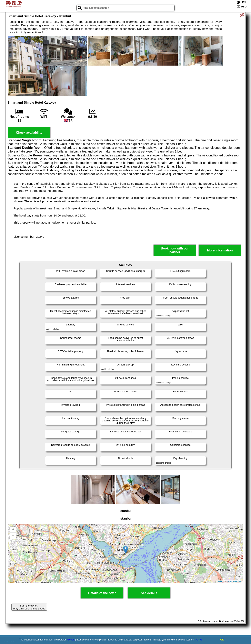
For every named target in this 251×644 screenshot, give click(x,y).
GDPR (198, 640)
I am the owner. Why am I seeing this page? (29, 607)
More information (220, 250)
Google (71, 640)
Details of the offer (102, 593)
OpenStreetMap (235, 581)
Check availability (29, 133)
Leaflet (220, 581)
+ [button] (13, 530)
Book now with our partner (175, 250)
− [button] (13, 536)
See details (149, 593)
